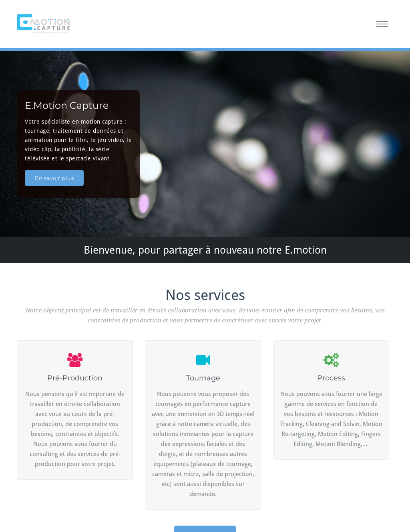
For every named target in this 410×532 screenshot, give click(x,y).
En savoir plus (54, 178)
